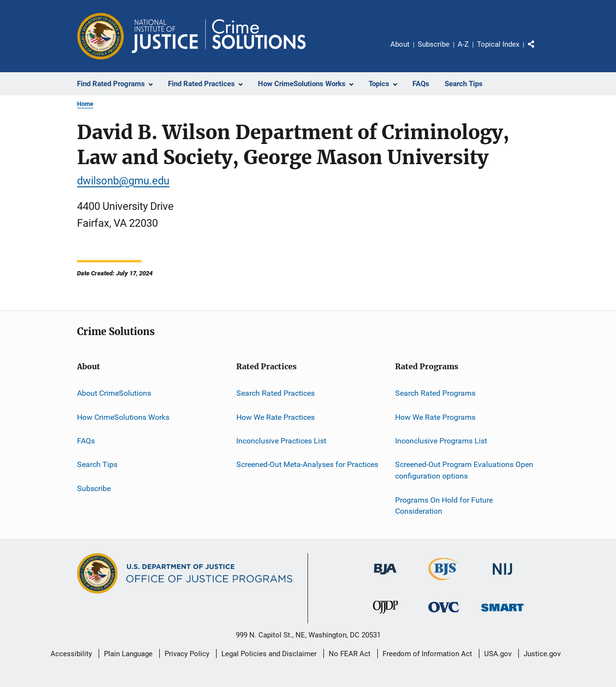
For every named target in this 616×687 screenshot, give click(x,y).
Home (85, 104)
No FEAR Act (350, 654)
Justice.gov (542, 654)
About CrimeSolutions (114, 393)
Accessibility (71, 654)
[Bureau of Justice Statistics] (444, 582)
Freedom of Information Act (427, 654)
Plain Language (128, 654)
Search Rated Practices (276, 393)
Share (539, 51)
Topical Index (498, 44)
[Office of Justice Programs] (101, 36)
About (400, 44)
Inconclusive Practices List (281, 441)
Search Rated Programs (435, 393)
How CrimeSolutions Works (123, 417)
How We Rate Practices (276, 417)
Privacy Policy (187, 654)
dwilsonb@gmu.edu (123, 181)
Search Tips (97, 464)
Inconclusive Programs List (441, 441)
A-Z (463, 44)
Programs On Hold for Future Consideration (444, 505)
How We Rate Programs (435, 417)
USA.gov (498, 654)
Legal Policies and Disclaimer (269, 654)
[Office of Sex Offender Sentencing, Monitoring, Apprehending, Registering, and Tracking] (502, 613)
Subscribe (434, 44)
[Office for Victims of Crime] (444, 614)
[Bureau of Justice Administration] (385, 576)
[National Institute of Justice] (502, 577)
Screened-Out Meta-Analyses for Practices (307, 464)
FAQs (86, 441)
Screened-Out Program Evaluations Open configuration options (464, 470)
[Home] (219, 36)
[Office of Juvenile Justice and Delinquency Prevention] (385, 615)
